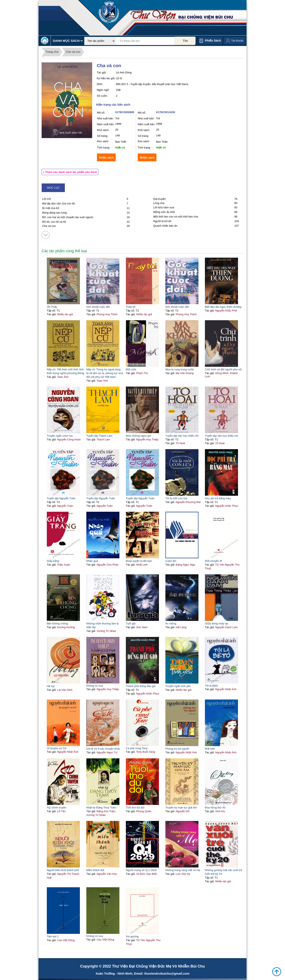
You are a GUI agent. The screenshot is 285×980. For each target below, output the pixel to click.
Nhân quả (92, 561)
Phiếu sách (213, 41)
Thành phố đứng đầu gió (141, 686)
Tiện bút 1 (53, 936)
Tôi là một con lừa (176, 498)
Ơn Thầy (52, 307)
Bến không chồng (57, 623)
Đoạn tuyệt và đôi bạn (139, 561)
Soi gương (132, 936)
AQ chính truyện (57, 808)
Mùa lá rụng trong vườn (180, 369)
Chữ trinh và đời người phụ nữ (223, 369)
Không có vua (95, 686)
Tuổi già (131, 623)
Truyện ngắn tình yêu (178, 686)
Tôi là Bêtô (211, 686)
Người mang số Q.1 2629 (141, 870)
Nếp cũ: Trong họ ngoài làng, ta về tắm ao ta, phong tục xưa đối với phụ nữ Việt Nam (105, 373)
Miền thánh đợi (95, 870)
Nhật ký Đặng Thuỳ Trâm (101, 808)
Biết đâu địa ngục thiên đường (223, 307)
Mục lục (53, 188)
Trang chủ (52, 52)
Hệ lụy (51, 686)
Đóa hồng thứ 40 (215, 808)
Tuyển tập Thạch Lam (99, 436)
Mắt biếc (210, 749)
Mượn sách (106, 158)
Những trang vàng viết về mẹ (183, 870)
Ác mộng (171, 623)
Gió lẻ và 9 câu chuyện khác (103, 749)
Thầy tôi (131, 307)
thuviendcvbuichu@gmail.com (167, 973)
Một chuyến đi (213, 561)
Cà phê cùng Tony (137, 748)
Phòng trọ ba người (177, 749)
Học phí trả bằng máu (218, 498)
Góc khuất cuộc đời (98, 307)
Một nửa (131, 369)
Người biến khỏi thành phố (63, 870)
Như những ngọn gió (138, 436)
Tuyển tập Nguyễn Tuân (61, 498)
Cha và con (73, 52)
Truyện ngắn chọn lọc (60, 436)
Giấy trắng (53, 561)
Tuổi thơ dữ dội (135, 808)
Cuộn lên (171, 561)
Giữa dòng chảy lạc (217, 623)
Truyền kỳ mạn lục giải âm (181, 808)
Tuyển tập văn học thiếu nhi (182, 436)
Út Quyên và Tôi (57, 748)
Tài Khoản (237, 41)
